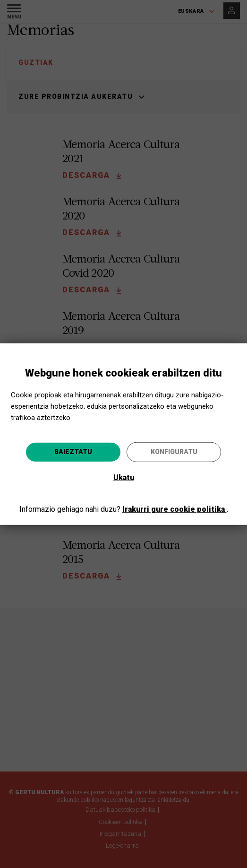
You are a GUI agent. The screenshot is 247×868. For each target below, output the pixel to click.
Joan (172, 492)
